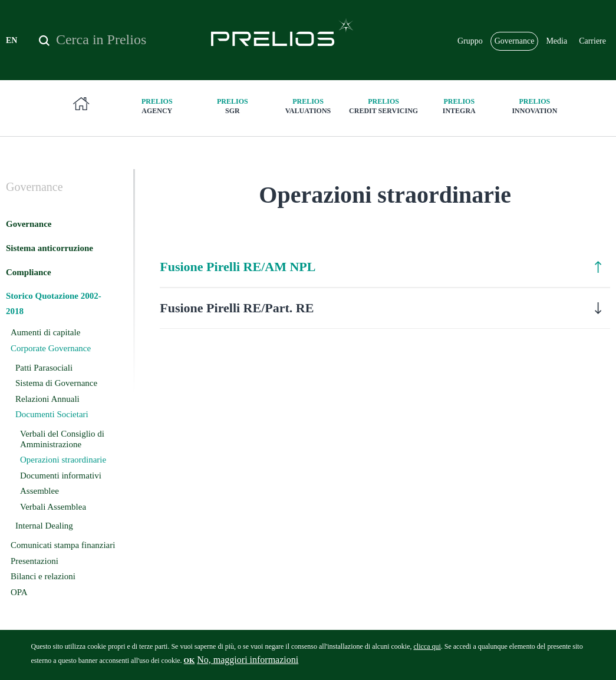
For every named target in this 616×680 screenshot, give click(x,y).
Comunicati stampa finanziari (63, 545)
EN (11, 40)
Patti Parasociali (44, 368)
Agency (157, 106)
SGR (232, 106)
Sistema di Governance (56, 383)
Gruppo (470, 41)
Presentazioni (34, 561)
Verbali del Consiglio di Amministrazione (62, 439)
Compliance (29, 272)
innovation (535, 106)
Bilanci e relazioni (43, 576)
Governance (515, 41)
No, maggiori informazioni (248, 664)
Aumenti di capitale (45, 332)
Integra (459, 106)
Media (556, 41)
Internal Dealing (44, 526)
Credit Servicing (384, 106)
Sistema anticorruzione (50, 248)
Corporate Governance (51, 348)
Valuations (308, 106)
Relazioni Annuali (47, 399)
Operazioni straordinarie (63, 460)
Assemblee (39, 491)
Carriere (592, 41)
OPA (19, 592)
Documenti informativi (61, 476)
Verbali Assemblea (53, 507)
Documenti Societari (52, 414)
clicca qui (427, 651)
